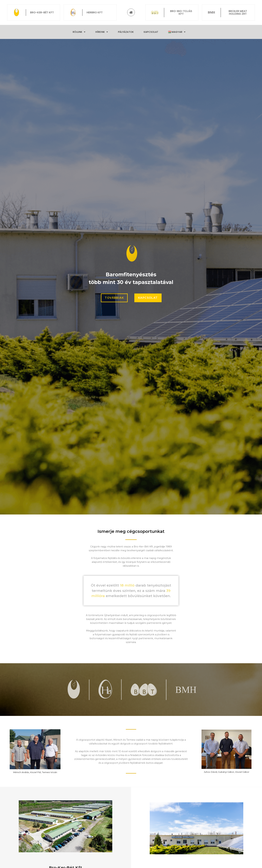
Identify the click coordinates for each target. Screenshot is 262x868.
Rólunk (79, 32)
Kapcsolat (151, 32)
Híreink (102, 32)
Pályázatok (126, 32)
